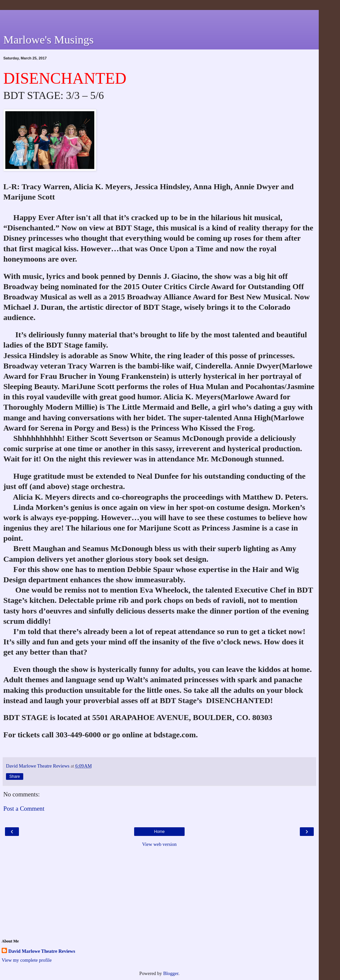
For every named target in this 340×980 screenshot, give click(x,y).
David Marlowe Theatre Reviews (42, 951)
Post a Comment (24, 809)
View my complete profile (27, 960)
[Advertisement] (159, 18)
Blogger (171, 973)
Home (159, 832)
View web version (159, 844)
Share (15, 776)
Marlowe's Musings (48, 40)
